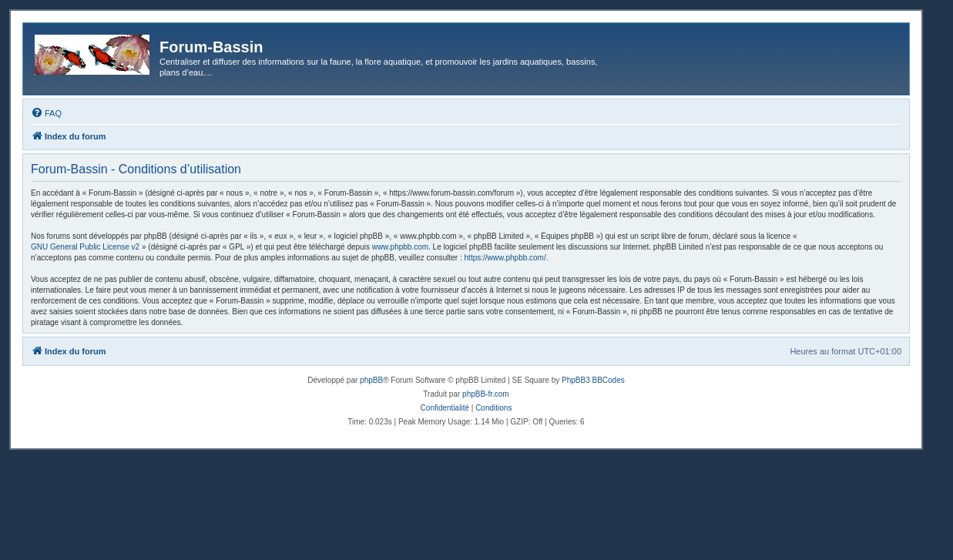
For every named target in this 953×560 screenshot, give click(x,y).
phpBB (371, 380)
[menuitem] (46, 113)
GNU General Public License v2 (85, 247)
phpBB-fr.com (486, 394)
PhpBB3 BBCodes (593, 380)
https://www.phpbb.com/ (505, 258)
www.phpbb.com (400, 247)
